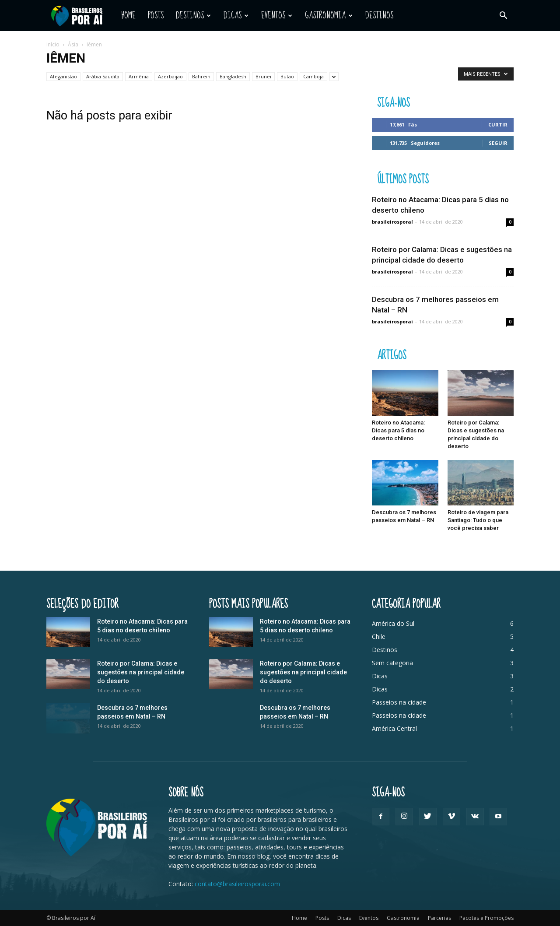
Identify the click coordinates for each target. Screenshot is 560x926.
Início (53, 44)
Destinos (193, 16)
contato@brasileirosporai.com (237, 884)
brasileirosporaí (392, 222)
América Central (394, 728)
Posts (156, 16)
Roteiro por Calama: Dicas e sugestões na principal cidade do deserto (141, 672)
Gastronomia (329, 16)
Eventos (277, 16)
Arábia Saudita (103, 76)
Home (128, 16)
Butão (287, 76)
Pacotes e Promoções (486, 918)
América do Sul (393, 623)
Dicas (236, 16)
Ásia (73, 44)
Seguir (498, 143)
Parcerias (439, 918)
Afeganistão (63, 76)
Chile (379, 637)
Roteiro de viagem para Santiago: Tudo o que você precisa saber (478, 520)
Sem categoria (392, 663)
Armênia (139, 76)
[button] (503, 16)
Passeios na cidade (399, 702)
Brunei (263, 76)
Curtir (498, 125)
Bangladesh (233, 76)
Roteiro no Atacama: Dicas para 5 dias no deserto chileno (398, 430)
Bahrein (201, 76)
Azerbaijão (170, 76)
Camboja (313, 76)
